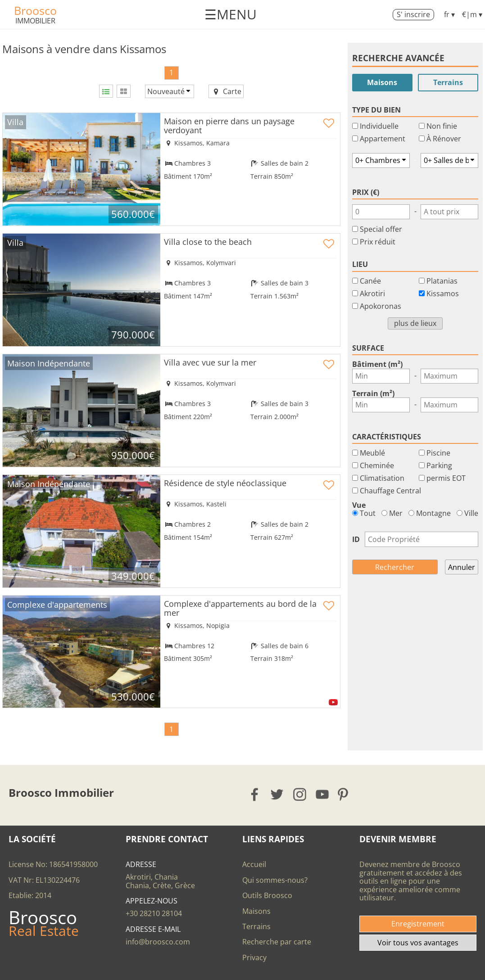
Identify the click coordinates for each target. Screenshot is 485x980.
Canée (370, 281)
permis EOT (446, 478)
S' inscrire (413, 14)
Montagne (430, 513)
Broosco (35, 10)
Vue (359, 505)
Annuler (462, 567)
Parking (439, 465)
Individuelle (379, 126)
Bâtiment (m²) (377, 364)
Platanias (442, 281)
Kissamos (443, 294)
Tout (364, 513)
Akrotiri (372, 294)
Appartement (383, 139)
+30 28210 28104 (154, 913)
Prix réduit (378, 242)
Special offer (381, 229)
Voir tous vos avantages (418, 943)
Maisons (382, 82)
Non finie (442, 126)
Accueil (254, 864)
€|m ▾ (472, 14)
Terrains (448, 82)
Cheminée (377, 465)
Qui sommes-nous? (275, 880)
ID (356, 539)
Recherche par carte (277, 942)
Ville (467, 513)
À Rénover (444, 139)
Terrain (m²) (373, 393)
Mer (392, 513)
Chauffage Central (390, 491)
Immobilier (35, 21)
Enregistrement (418, 924)
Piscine (438, 453)
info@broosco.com (158, 942)
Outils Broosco (267, 895)
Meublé (372, 453)
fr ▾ (449, 14)
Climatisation (382, 478)
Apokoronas (381, 306)
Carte (226, 91)
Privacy (254, 957)
